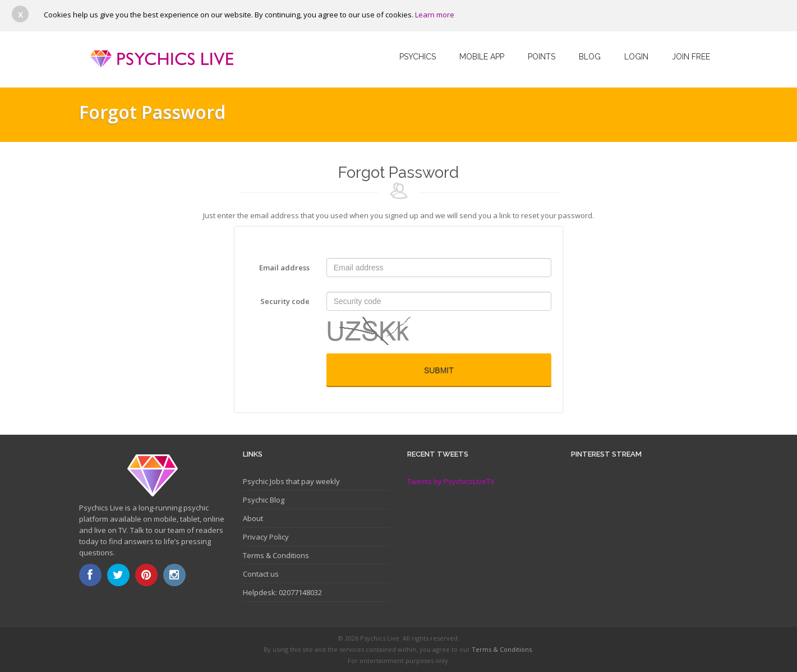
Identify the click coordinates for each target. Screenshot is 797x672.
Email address (284, 268)
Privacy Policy (266, 537)
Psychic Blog (264, 500)
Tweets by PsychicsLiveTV (451, 481)
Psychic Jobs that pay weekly (291, 481)
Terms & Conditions (276, 555)
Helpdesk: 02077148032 (282, 592)
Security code (285, 301)
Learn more (435, 15)
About (253, 518)
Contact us (261, 574)
